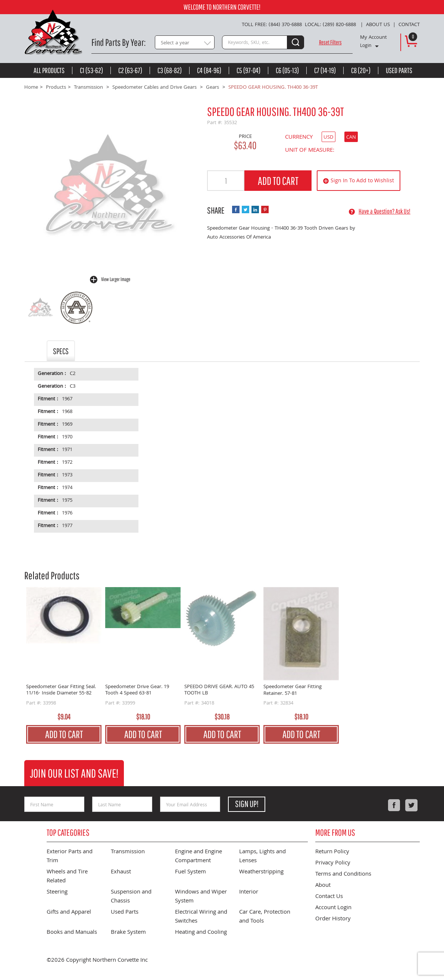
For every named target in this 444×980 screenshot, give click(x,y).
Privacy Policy (333, 863)
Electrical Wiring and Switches (201, 917)
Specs (61, 351)
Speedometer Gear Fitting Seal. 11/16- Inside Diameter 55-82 (61, 691)
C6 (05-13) (287, 70)
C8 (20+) (361, 70)
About (323, 886)
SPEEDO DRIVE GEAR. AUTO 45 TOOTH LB (219, 691)
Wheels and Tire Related (67, 877)
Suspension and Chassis (131, 897)
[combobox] (185, 42)
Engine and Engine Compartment (198, 857)
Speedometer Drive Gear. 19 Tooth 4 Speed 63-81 (137, 691)
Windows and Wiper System (201, 897)
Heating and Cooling (201, 933)
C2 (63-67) (130, 70)
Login (366, 46)
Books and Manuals (72, 933)
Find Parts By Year (118, 42)
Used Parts (399, 70)
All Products (49, 70)
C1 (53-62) (91, 70)
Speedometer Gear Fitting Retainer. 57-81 (293, 691)
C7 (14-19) (325, 70)
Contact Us (329, 897)
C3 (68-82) (170, 70)
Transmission (128, 852)
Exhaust (121, 872)
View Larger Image (116, 279)
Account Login (333, 908)
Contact (409, 25)
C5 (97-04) (248, 70)
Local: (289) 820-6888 (330, 25)
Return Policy (332, 852)
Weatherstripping (261, 872)
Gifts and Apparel (69, 913)
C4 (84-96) (209, 70)
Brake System (128, 933)
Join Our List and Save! (74, 773)
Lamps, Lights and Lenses (262, 857)
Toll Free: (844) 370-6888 (272, 25)
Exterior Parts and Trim (70, 857)
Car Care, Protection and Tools (265, 917)
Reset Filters (330, 42)
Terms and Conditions (343, 875)
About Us (378, 25)
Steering (57, 892)
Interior (249, 892)
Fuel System (190, 872)
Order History (333, 919)
